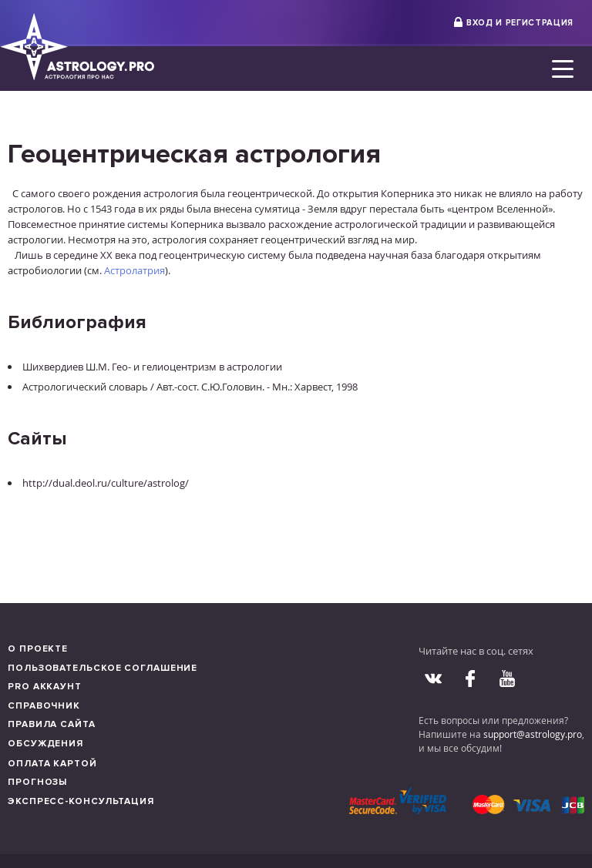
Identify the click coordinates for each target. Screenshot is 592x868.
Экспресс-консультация (81, 801)
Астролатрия (135, 270)
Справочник (44, 706)
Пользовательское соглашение (103, 668)
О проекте (38, 649)
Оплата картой (52, 764)
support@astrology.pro (533, 734)
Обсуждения (45, 744)
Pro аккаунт (45, 687)
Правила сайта (52, 724)
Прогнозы (37, 782)
